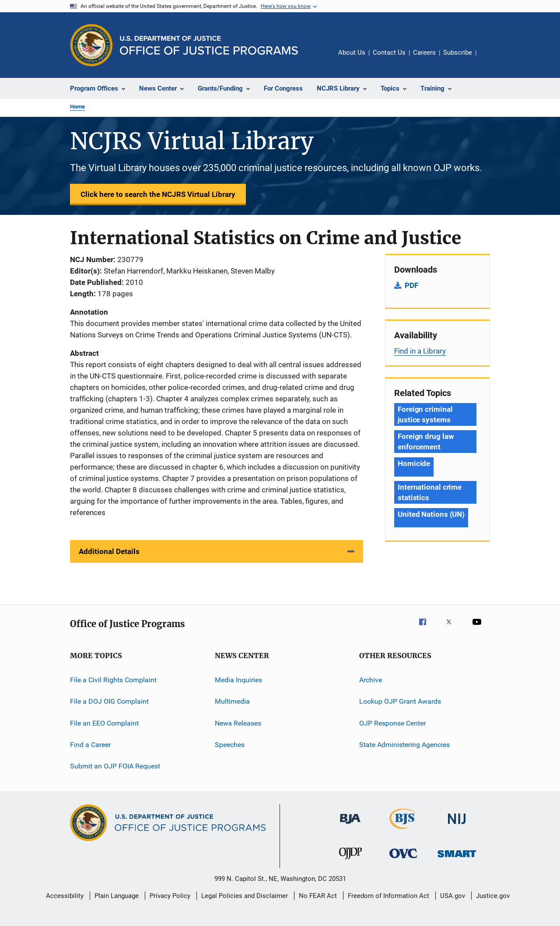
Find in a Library (420, 351)
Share (490, 59)
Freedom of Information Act (388, 896)
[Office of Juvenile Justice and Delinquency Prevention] (350, 861)
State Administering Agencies (404, 745)
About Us (352, 53)
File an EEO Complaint (104, 723)
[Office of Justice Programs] (91, 45)
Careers (424, 53)
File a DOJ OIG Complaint (109, 701)
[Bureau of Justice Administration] (350, 825)
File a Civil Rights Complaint (113, 680)
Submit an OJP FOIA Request (115, 766)
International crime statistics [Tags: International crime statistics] (430, 492)
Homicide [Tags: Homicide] (414, 463)
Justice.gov (493, 896)
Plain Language (117, 896)
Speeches (230, 745)
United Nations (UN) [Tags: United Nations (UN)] (431, 514)
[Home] (209, 45)
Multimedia (232, 701)
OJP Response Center (392, 723)
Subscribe (458, 53)
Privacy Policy (170, 896)
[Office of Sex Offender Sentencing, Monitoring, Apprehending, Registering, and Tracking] (457, 859)
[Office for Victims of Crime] (403, 860)
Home (77, 107)
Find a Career (90, 745)
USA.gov (453, 896)
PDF (411, 285)
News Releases (238, 723)
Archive (371, 680)
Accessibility (65, 896)
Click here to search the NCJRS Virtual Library (158, 194)
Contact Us (389, 53)
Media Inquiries (238, 680)
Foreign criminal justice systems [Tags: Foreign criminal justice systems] (425, 414)
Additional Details (109, 551)
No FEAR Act (318, 896)
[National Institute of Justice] (457, 826)
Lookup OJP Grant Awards (400, 701)
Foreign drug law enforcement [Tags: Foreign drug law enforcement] (426, 442)
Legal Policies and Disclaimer (245, 896)
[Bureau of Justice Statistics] (404, 831)
